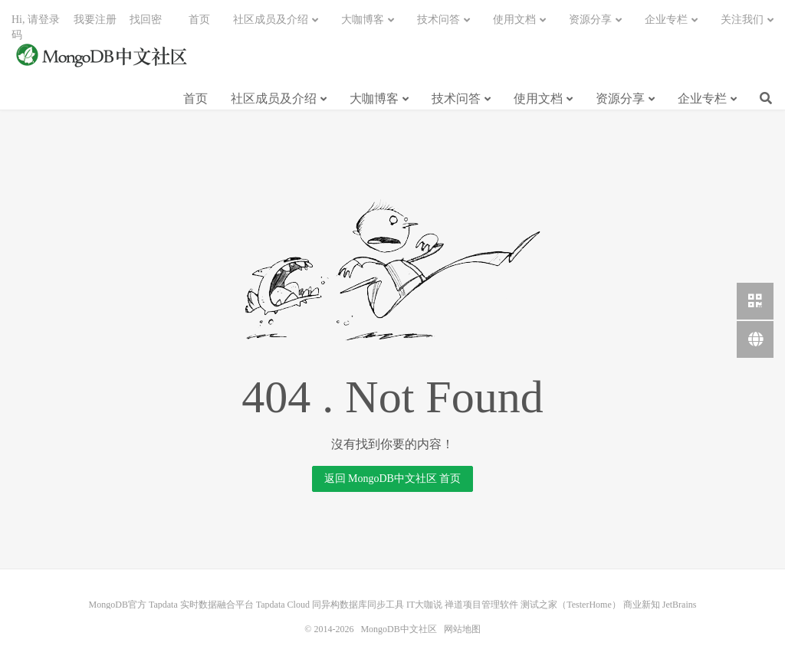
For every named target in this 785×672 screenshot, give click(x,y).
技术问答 (456, 98)
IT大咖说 (424, 605)
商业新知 (642, 605)
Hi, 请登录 (36, 20)
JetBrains (680, 605)
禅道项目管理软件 (481, 605)
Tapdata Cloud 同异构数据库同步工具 (330, 605)
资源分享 (620, 98)
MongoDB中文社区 (103, 57)
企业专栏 (702, 98)
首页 (195, 98)
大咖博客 (374, 98)
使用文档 (538, 98)
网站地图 (462, 629)
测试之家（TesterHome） (570, 605)
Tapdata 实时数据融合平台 (201, 605)
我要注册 (95, 20)
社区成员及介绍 (274, 98)
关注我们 (742, 20)
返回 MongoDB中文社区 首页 (393, 479)
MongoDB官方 (118, 605)
